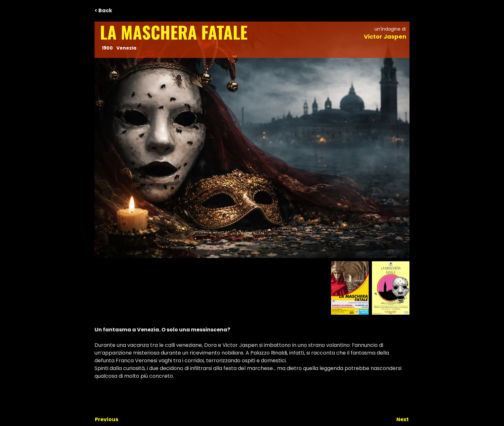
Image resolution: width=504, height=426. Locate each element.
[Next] (393, 420)
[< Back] (116, 11)
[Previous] (116, 420)
